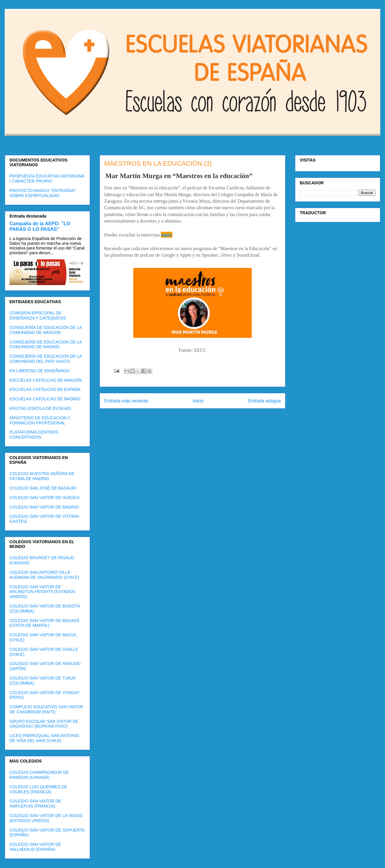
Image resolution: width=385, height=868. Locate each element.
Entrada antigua (264, 401)
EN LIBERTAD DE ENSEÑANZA (40, 371)
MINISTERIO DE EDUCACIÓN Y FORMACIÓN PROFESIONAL (40, 420)
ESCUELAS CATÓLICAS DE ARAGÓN (46, 380)
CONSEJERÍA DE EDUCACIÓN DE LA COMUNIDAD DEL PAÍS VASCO (46, 359)
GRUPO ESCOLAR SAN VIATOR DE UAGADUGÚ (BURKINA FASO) (44, 724)
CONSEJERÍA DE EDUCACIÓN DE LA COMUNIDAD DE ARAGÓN (46, 330)
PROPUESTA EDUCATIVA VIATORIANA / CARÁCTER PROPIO (47, 179)
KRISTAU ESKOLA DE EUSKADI (40, 408)
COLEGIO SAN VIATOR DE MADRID (44, 507)
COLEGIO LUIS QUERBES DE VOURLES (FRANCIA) (38, 789)
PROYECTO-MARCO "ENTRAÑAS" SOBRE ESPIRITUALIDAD (43, 193)
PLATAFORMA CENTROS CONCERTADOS (34, 435)
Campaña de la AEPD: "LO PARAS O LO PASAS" (40, 226)
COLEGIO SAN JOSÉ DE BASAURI (43, 488)
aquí (166, 235)
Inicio (198, 401)
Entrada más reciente (126, 401)
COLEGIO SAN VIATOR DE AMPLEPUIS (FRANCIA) (35, 804)
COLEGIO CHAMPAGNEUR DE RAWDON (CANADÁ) (39, 775)
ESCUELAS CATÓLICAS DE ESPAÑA (45, 389)
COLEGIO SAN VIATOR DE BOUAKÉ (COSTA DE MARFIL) (45, 623)
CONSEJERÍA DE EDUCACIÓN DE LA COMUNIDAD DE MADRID (46, 345)
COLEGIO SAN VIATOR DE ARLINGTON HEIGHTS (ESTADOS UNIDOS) (42, 592)
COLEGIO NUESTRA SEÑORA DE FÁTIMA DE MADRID (42, 476)
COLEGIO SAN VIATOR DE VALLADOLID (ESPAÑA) (35, 847)
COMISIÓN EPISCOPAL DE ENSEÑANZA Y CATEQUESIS (38, 315)
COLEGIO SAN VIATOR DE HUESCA (45, 498)
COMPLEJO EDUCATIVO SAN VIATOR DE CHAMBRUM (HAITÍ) (46, 709)
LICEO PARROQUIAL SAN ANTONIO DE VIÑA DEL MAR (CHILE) (44, 738)
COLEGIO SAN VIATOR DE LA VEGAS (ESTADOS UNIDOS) (46, 818)
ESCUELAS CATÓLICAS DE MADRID (45, 399)
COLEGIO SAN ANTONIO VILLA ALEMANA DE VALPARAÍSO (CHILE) (44, 575)
